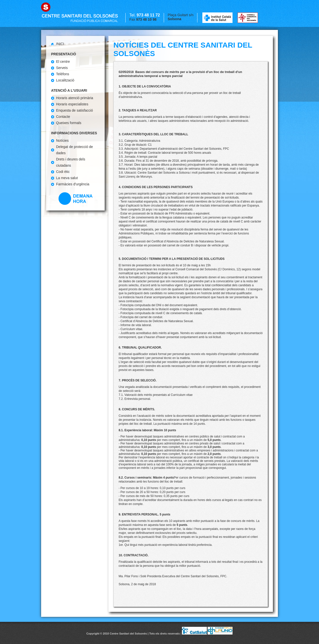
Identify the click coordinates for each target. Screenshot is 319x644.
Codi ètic (63, 172)
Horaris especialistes (72, 104)
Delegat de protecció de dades (75, 150)
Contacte (63, 117)
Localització (65, 80)
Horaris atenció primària (75, 98)
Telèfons (63, 74)
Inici (60, 44)
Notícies (62, 141)
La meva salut (67, 178)
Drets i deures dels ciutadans (71, 162)
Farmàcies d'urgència (73, 184)
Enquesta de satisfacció (75, 110)
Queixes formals (69, 123)
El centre (63, 62)
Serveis (62, 68)
